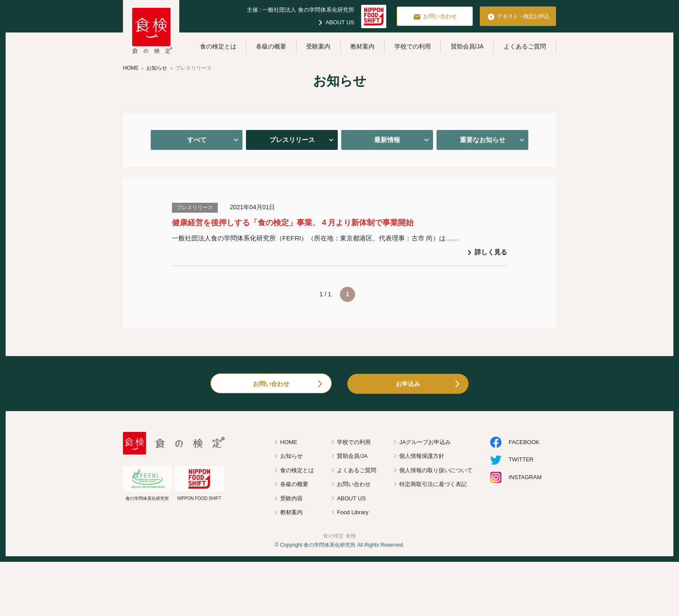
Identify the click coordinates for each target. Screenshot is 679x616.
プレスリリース (292, 140)
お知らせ (291, 456)
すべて (197, 140)
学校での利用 (413, 46)
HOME (289, 442)
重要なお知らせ (483, 140)
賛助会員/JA (467, 46)
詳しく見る (486, 253)
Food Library (353, 512)
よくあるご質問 (525, 46)
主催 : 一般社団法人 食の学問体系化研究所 (301, 10)
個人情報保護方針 (422, 456)
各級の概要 (271, 46)
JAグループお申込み (425, 442)
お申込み (408, 384)
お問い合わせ (435, 17)
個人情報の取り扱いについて (436, 470)
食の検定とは (218, 46)
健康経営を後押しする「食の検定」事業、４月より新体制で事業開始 (293, 223)
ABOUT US (335, 23)
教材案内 (362, 46)
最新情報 (387, 140)
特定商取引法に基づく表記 (433, 484)
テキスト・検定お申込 (518, 17)
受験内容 (291, 498)
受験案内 (318, 46)
